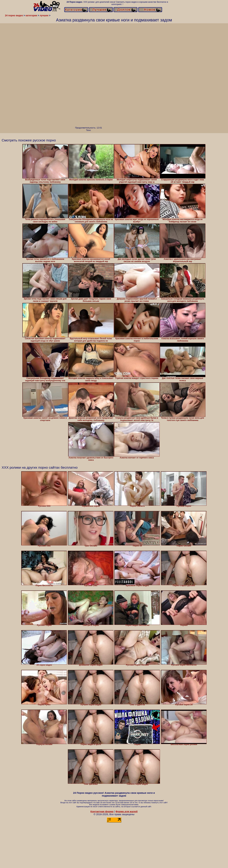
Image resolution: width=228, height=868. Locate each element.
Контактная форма (102, 811)
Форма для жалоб (127, 811)
